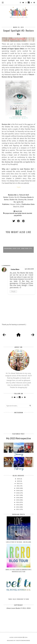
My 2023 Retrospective (18, 438)
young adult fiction (18, 215)
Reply (13, 291)
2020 (18, 488)
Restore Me (12, 195)
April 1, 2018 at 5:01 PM (29, 269)
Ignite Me (29, 162)
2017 (18, 495)
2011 (18, 509)
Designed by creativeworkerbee (19, 640)
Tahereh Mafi (29, 213)
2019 (18, 490)
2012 (18, 507)
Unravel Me (18, 162)
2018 (18, 493)
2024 (19, 479)
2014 (18, 502)
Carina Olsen (15, 269)
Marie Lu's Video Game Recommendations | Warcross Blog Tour (18, 571)
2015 (18, 500)
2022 (18, 483)
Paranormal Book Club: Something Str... (18, 248)
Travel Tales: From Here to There (18, 599)
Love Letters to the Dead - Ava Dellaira (18, 542)
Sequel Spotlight (18, 213)
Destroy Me (9, 162)
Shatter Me (13, 200)
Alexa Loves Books (16, 637)
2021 (18, 486)
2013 (18, 505)
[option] (18, 244)
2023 (19, 481)
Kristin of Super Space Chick (13, 49)
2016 (18, 498)
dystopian (7, 213)
